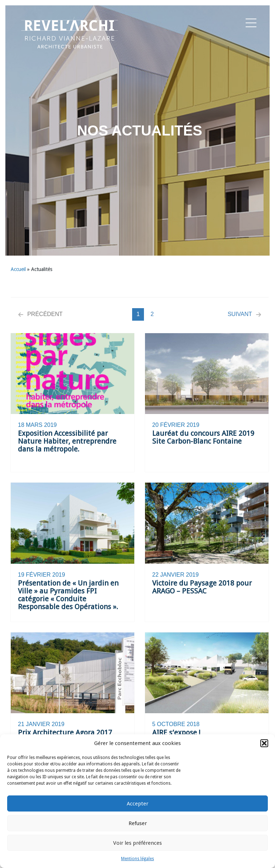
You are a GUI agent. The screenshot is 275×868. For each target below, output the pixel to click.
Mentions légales (137, 859)
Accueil (18, 269)
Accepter (137, 804)
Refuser (138, 823)
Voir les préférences (137, 843)
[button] (264, 743)
